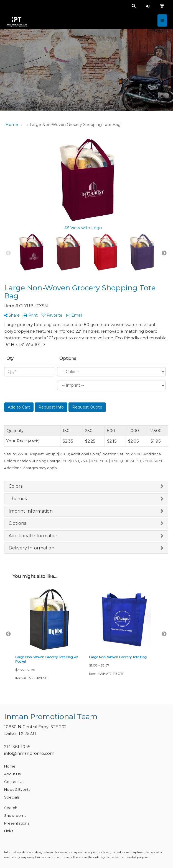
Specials (12, 797)
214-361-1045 (17, 747)
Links (9, 831)
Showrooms (15, 815)
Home (10, 766)
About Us (12, 774)
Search (11, 808)
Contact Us (14, 782)
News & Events (17, 789)
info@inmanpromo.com (29, 753)
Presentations (17, 823)
